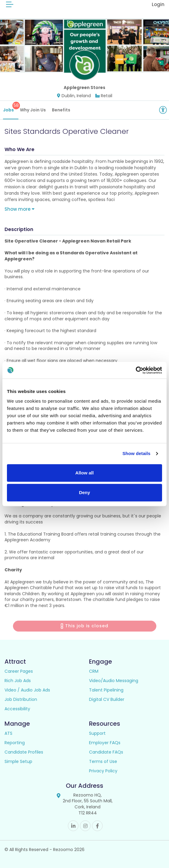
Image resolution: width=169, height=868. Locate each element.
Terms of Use (103, 761)
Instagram (85, 826)
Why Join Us (33, 110)
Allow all (85, 473)
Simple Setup (18, 761)
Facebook (97, 826)
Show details (137, 453)
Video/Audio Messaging (114, 681)
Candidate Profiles (24, 752)
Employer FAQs (105, 743)
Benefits (61, 110)
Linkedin (73, 826)
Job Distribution (21, 699)
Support (97, 733)
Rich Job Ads (18, 681)
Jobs (11, 107)
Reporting (15, 743)
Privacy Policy (103, 771)
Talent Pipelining (106, 690)
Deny (85, 492)
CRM (94, 671)
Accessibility (17, 709)
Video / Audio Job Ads (27, 690)
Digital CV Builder (107, 699)
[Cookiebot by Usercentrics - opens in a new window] (136, 370)
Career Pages (19, 671)
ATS (8, 733)
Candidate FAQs (106, 752)
